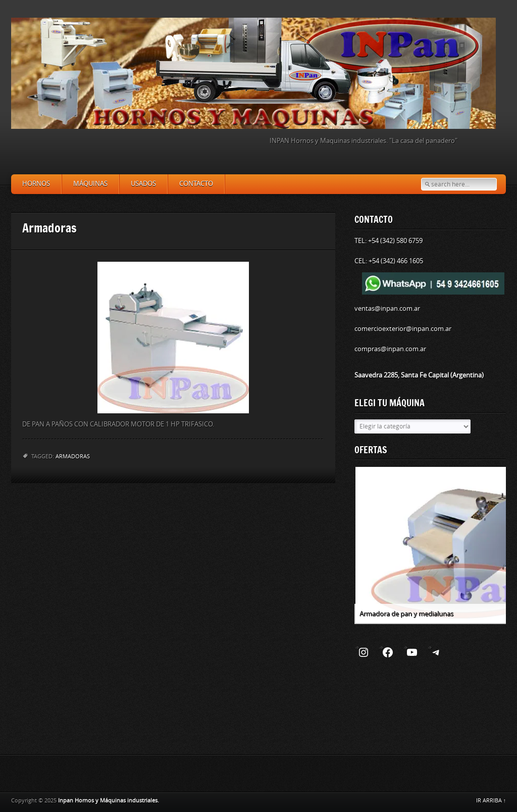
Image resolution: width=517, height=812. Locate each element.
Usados (143, 184)
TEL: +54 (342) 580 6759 (389, 241)
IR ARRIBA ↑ (491, 801)
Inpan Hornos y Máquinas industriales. (109, 801)
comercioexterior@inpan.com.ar (403, 329)
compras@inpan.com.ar (390, 349)
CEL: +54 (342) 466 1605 (389, 261)
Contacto (196, 184)
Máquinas (90, 184)
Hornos (36, 184)
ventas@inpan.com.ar (387, 308)
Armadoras (73, 457)
